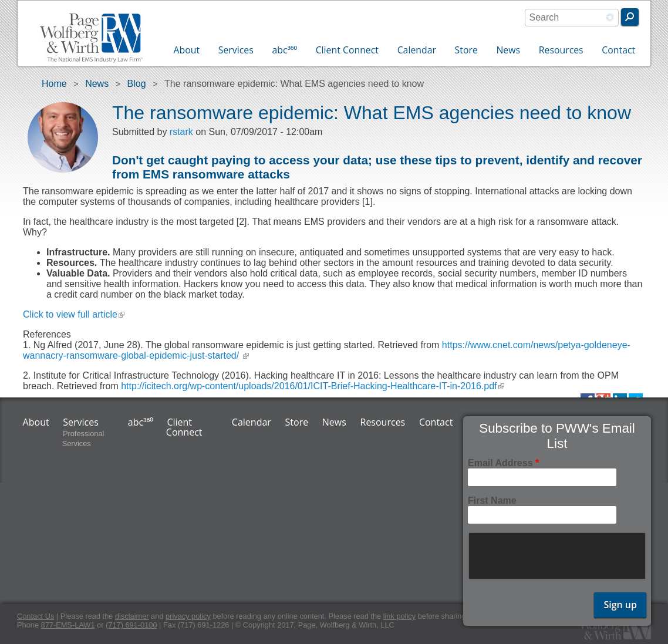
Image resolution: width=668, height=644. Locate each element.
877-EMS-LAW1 (68, 625)
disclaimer (132, 616)
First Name (492, 500)
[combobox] (572, 18)
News (508, 50)
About (187, 50)
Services (236, 50)
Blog (137, 84)
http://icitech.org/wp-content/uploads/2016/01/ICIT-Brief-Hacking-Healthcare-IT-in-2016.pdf (312, 386)
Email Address (503, 463)
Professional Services (83, 439)
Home (54, 84)
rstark (181, 132)
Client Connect (347, 50)
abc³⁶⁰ (284, 50)
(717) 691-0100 (131, 625)
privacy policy (188, 616)
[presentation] (558, 556)
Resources (561, 50)
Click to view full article (74, 314)
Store (466, 50)
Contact (618, 50)
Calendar (417, 50)
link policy (399, 616)
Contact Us (36, 616)
